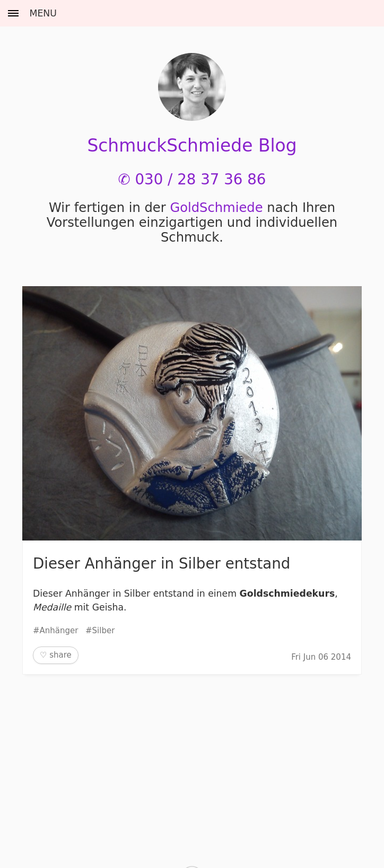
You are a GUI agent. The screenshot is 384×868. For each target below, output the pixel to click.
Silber (104, 631)
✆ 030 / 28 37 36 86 (192, 179)
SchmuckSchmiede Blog (192, 145)
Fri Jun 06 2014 (321, 657)
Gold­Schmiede (216, 208)
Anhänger (59, 631)
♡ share (56, 655)
